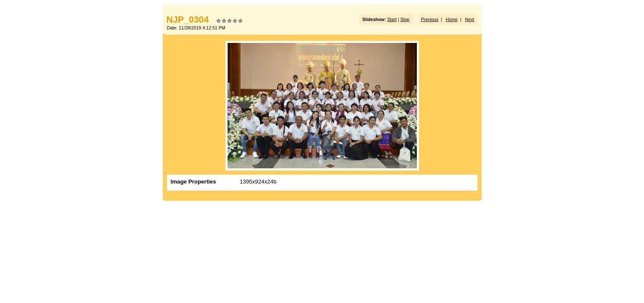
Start (392, 19)
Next (470, 19)
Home (452, 19)
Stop (405, 19)
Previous (430, 19)
